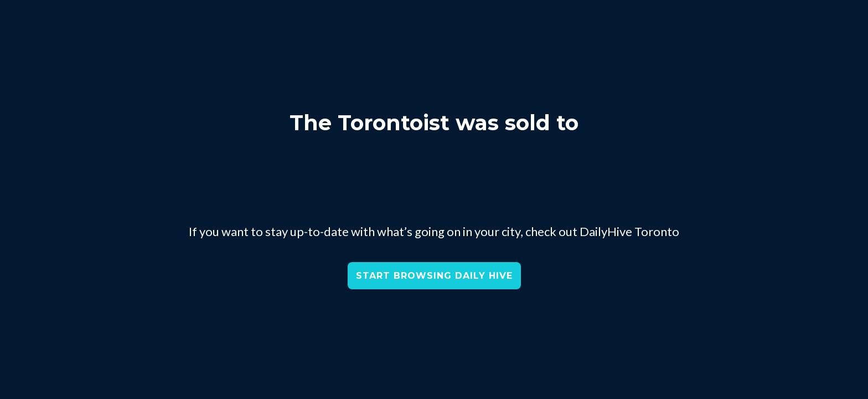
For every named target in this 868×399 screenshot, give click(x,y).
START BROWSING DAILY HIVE (434, 276)
